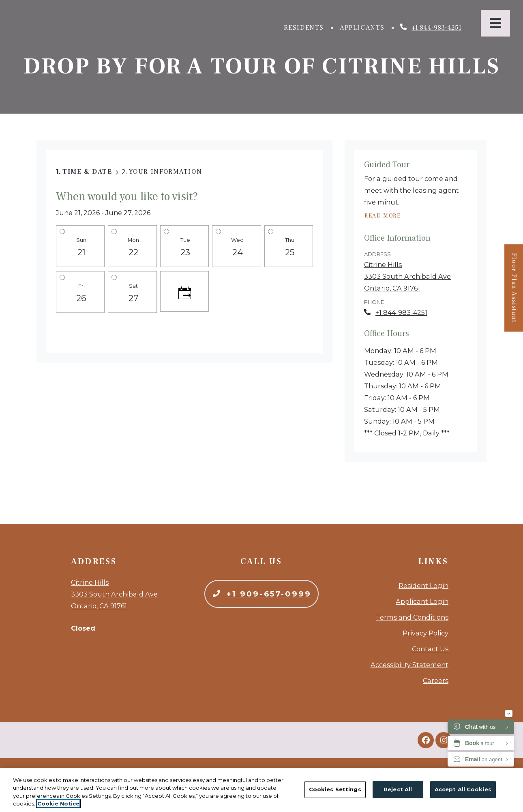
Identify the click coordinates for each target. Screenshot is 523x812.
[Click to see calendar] (184, 291)
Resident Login (423, 586)
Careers (436, 681)
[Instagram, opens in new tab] (444, 740)
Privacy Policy (425, 633)
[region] (261, 790)
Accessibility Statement (409, 665)
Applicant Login (422, 601)
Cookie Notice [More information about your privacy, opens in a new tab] (58, 803)
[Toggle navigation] (495, 23)
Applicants (364, 27)
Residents (306, 27)
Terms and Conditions (412, 617)
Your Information (166, 172)
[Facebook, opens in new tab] (426, 740)
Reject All (398, 789)
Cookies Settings (335, 789)
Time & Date (87, 172)
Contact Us (430, 649)
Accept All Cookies (463, 789)
